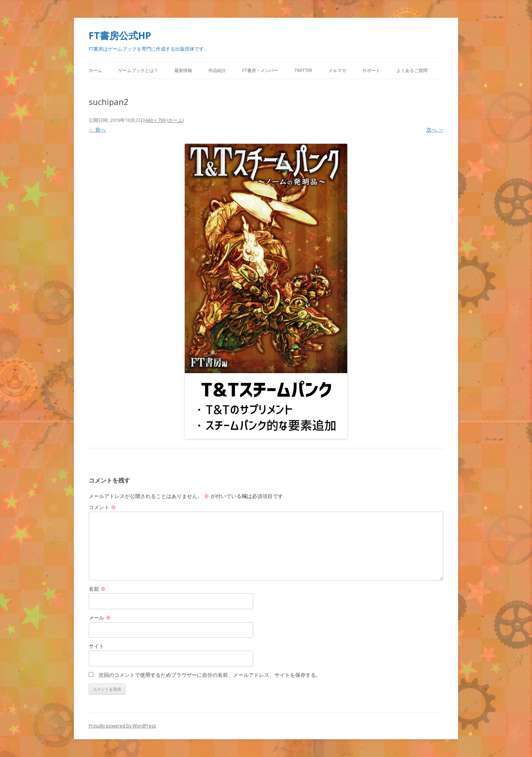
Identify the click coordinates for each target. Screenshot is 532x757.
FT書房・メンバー (260, 70)
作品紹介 (217, 70)
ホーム (95, 70)
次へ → (435, 129)
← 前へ (97, 129)
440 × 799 (155, 120)
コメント (102, 507)
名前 (97, 589)
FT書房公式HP (120, 35)
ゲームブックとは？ (138, 70)
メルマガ (337, 70)
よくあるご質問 (412, 70)
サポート (371, 70)
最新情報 (183, 70)
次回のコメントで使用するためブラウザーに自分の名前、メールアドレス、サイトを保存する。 (210, 675)
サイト (96, 646)
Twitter (303, 70)
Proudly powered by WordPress (122, 726)
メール (100, 618)
